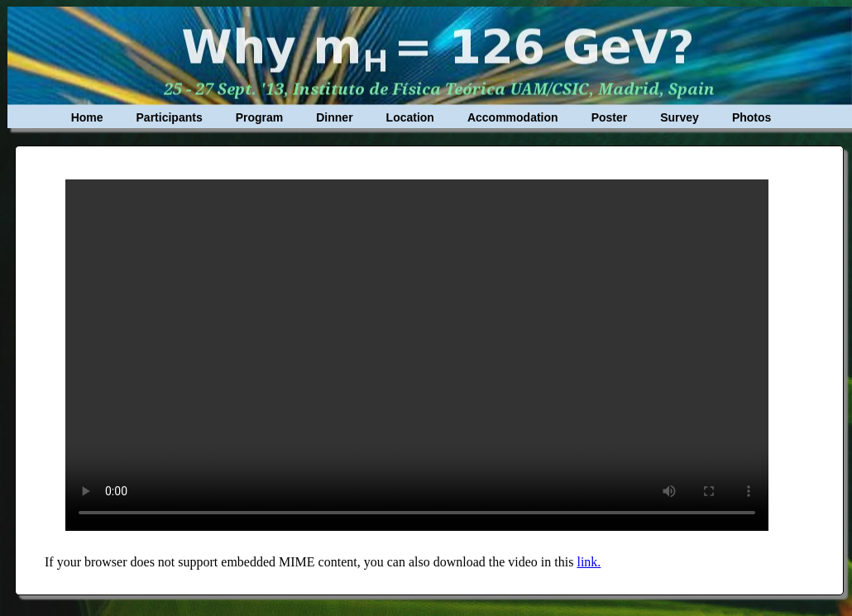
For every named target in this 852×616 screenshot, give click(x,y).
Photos (751, 117)
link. (589, 562)
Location (410, 117)
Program (260, 117)
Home (87, 117)
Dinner (334, 117)
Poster (610, 117)
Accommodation (513, 117)
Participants (170, 117)
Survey (680, 117)
